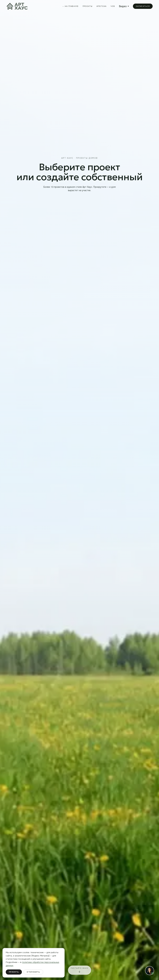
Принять (14, 972)
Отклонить (33, 972)
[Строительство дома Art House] (79, 490)
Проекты (88, 6)
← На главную (71, 6)
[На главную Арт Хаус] (17, 6)
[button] (150, 971)
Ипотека (102, 6)
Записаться (143, 6)
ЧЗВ (113, 6)
